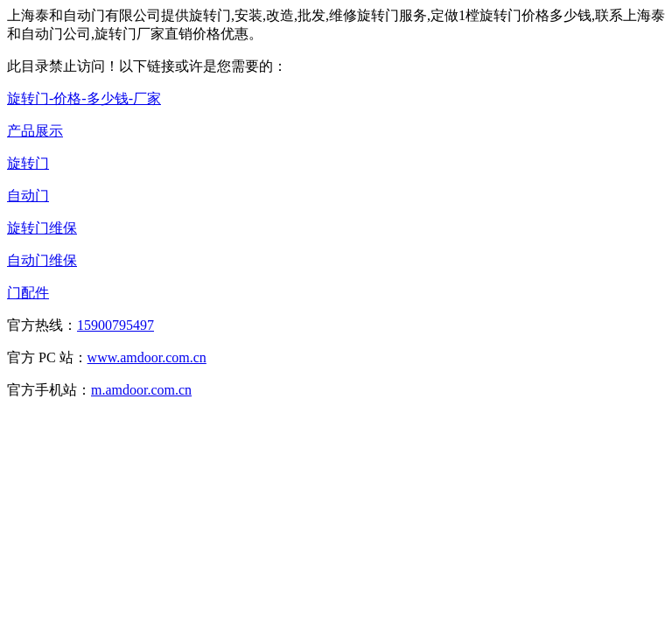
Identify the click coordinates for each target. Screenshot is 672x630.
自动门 (28, 196)
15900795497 (115, 325)
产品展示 (35, 131)
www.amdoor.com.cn (147, 357)
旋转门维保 (42, 228)
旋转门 (28, 163)
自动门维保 (42, 260)
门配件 (28, 293)
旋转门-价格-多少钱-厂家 (84, 98)
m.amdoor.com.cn (141, 390)
